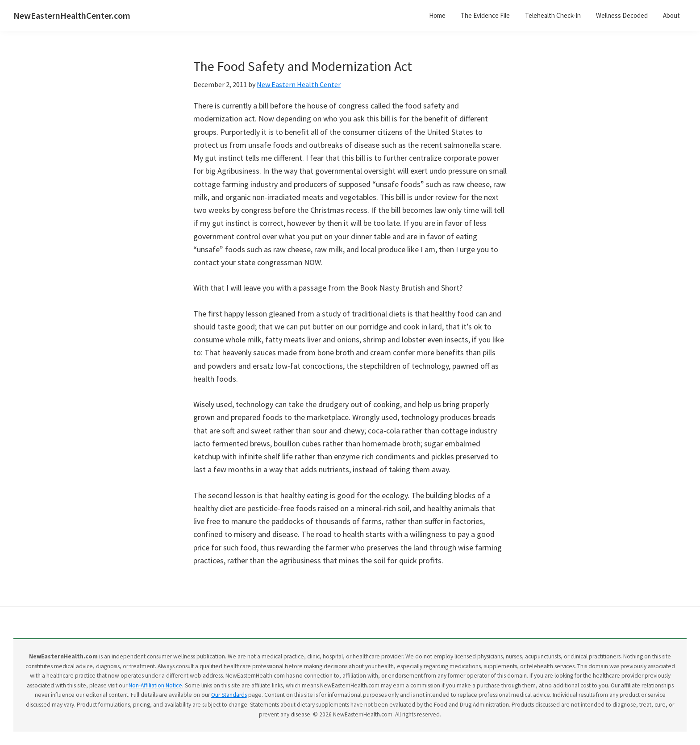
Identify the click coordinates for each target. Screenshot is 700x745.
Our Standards (229, 695)
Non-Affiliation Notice (155, 685)
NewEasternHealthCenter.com (72, 15)
